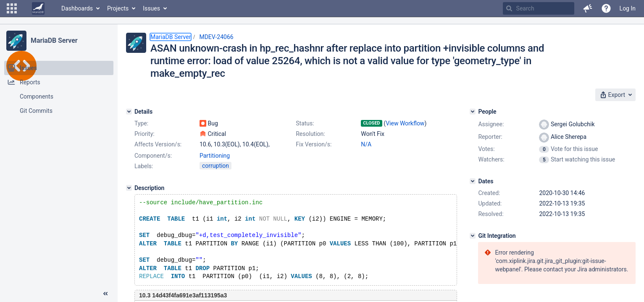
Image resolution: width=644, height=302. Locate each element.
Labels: (144, 166)
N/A (366, 144)
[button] (12, 8)
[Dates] (473, 181)
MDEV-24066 (216, 37)
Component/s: (153, 156)
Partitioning (215, 156)
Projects (118, 8)
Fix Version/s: (314, 144)
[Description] (129, 188)
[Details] (129, 112)
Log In (628, 8)
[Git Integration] (473, 236)
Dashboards (77, 8)
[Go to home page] (38, 8)
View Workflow (405, 123)
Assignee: (491, 124)
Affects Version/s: (158, 144)
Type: (141, 123)
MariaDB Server (54, 40)
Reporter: (490, 137)
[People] (473, 112)
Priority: (145, 134)
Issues (151, 8)
